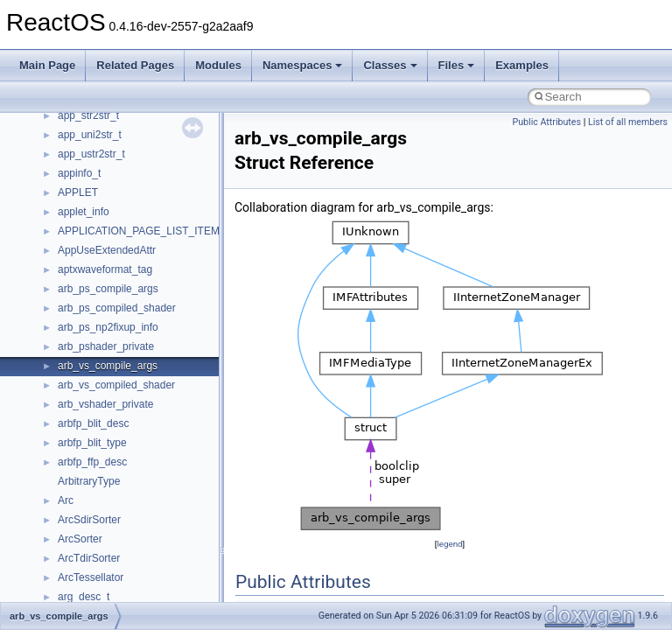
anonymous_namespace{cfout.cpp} (140, 422)
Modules (218, 65)
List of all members (628, 122)
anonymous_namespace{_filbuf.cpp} (142, 383)
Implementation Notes (81, 133)
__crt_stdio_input (98, 306)
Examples (522, 65)
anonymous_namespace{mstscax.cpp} (147, 556)
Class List (66, 287)
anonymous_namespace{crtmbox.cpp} (147, 441)
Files (457, 65)
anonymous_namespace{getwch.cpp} (145, 518)
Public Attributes (546, 122)
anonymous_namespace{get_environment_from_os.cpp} (189, 479)
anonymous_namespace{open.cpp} (140, 576)
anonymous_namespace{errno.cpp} (140, 460)
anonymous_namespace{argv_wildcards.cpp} (163, 402)
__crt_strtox (85, 345)
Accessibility (86, 364)
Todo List (51, 191)
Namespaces (303, 65)
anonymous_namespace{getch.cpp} (141, 499)
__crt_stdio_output (101, 325)
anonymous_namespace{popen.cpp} (143, 595)
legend (449, 544)
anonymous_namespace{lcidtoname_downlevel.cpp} (180, 537)
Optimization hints (71, 114)
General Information (76, 171)
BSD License (60, 152)
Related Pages (135, 65)
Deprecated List (66, 210)
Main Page (47, 65)
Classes (390, 65)
